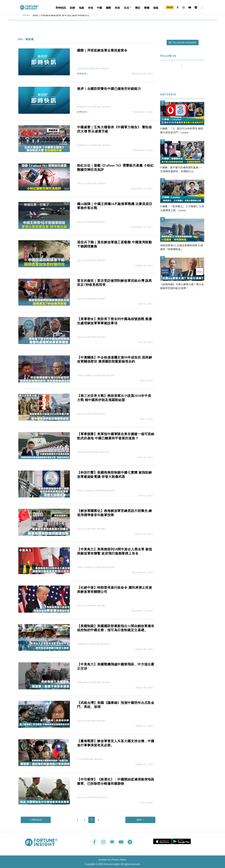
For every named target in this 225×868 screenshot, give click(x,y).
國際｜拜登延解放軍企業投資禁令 (102, 50)
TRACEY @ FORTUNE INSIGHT (93, 68)
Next (139, 820)
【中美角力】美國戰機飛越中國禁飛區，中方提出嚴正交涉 (116, 666)
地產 (81, 8)
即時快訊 (61, 8)
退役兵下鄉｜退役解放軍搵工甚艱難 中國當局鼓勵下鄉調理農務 (115, 244)
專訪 (138, 8)
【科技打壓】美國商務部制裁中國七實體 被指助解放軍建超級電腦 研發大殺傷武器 (115, 475)
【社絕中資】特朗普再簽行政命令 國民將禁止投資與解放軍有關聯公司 (115, 590)
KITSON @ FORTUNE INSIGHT (93, 452)
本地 (90, 8)
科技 (117, 8)
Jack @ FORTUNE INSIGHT (91, 721)
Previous (37, 820)
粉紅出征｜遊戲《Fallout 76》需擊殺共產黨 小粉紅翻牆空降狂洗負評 (115, 168)
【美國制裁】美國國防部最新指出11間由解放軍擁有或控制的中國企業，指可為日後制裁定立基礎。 (116, 628)
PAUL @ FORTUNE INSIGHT (92, 183)
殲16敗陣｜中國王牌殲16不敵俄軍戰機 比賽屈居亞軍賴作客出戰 (115, 206)
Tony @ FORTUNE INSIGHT (92, 605)
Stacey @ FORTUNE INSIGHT (93, 797)
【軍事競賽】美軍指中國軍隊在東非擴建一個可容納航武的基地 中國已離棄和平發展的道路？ (116, 436)
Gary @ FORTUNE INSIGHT (91, 222)
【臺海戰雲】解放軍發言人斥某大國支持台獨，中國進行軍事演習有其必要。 (116, 743)
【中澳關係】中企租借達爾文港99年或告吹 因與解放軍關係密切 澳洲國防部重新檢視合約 (115, 359)
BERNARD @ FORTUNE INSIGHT (94, 682)
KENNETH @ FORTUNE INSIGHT (94, 107)
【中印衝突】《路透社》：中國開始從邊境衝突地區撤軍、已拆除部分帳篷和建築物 (116, 781)
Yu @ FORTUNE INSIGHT (90, 759)
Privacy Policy (119, 859)
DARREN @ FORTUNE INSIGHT (93, 644)
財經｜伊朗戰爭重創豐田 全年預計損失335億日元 (61, 15)
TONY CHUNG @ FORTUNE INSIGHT (96, 375)
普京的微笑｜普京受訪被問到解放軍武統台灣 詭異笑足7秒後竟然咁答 (115, 283)
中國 (99, 8)
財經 (72, 8)
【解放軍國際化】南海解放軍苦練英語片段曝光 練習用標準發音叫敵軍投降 (115, 513)
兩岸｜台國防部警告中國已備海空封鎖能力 (109, 89)
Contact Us (105, 859)
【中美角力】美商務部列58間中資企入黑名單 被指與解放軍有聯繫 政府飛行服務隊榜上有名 (115, 551)
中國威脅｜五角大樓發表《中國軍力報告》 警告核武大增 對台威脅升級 (115, 129)
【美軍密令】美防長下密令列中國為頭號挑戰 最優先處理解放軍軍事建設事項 (115, 321)
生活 (127, 8)
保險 (156, 8)
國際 (108, 8)
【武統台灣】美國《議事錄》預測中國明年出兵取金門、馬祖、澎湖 (116, 705)
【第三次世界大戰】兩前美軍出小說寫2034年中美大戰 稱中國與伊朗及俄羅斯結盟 (114, 398)
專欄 (147, 8)
